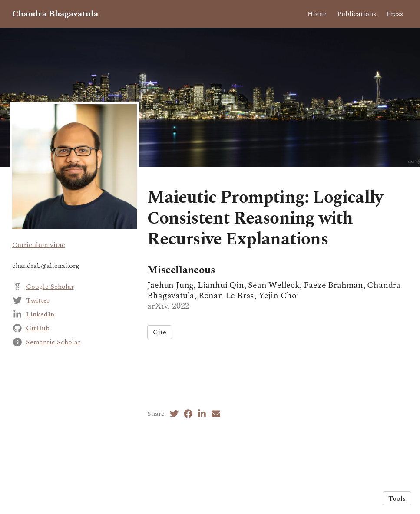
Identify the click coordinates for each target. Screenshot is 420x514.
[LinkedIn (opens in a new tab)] (202, 414)
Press (395, 14)
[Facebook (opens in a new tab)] (188, 414)
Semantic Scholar (53, 342)
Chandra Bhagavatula (55, 14)
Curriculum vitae (39, 245)
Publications (357, 14)
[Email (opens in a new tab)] (216, 414)
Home (317, 14)
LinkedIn (40, 314)
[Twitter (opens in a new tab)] (174, 414)
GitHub (38, 328)
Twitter (38, 300)
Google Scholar (50, 287)
